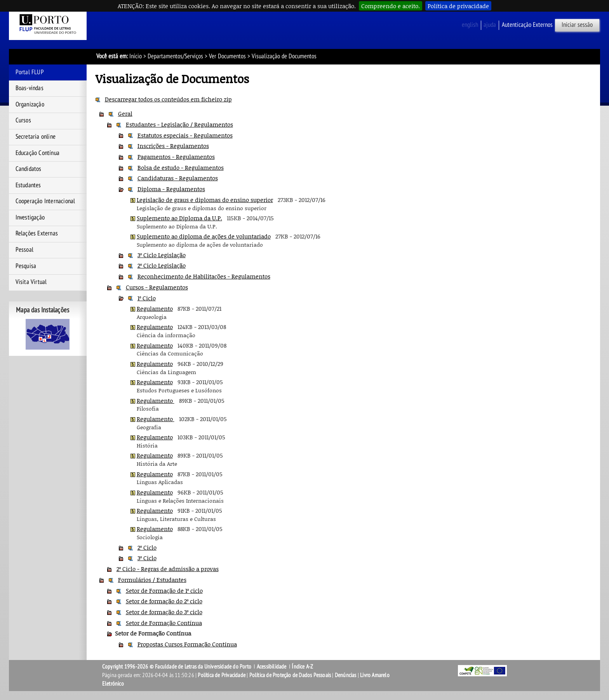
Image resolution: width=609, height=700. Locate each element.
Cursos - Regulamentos (157, 287)
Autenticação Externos (527, 25)
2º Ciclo (147, 547)
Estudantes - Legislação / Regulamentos (179, 124)
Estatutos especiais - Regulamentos (185, 135)
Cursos (23, 120)
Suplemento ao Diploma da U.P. (179, 218)
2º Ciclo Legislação (162, 265)
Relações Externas (37, 233)
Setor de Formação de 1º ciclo (164, 590)
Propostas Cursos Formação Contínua (187, 644)
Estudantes (28, 185)
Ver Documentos (227, 56)
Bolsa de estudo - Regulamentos (181, 167)
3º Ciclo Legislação (162, 255)
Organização (30, 104)
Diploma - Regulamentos (171, 189)
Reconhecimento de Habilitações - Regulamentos (204, 276)
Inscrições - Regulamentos (173, 146)
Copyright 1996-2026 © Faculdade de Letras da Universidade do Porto (177, 667)
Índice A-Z (302, 667)
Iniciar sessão (577, 25)
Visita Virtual (31, 282)
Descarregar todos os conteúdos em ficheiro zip (168, 99)
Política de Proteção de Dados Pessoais (290, 675)
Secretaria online (36, 137)
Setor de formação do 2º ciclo (164, 601)
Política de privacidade (458, 6)
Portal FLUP (30, 72)
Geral (125, 113)
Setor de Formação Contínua (164, 623)
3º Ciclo (147, 558)
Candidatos (29, 169)
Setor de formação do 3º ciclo (164, 612)
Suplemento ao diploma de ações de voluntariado (204, 236)
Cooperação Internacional (45, 201)
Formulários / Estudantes (152, 580)
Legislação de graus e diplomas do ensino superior (205, 200)
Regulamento (155, 308)
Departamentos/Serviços (175, 56)
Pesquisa (26, 266)
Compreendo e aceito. (391, 6)
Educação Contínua (37, 153)
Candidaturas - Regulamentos (178, 178)
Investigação (30, 218)
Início (136, 56)
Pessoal (24, 250)
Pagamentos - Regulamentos (176, 157)
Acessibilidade (272, 667)
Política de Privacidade (222, 675)
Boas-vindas (30, 88)
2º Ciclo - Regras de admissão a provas (168, 569)
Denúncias (346, 675)
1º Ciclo (147, 298)
